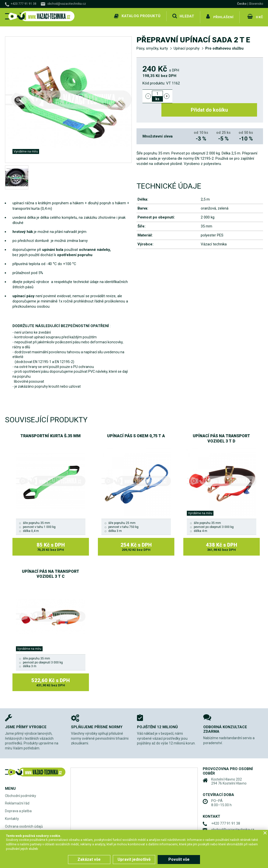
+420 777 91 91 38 (24, 4)
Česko (242, 4)
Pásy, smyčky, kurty (152, 46)
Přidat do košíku (218, 94)
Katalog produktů (140, 16)
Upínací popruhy (187, 46)
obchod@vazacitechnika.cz (67, 4)
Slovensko (256, 4)
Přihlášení (223, 16)
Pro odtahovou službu (224, 46)
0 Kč (259, 16)
